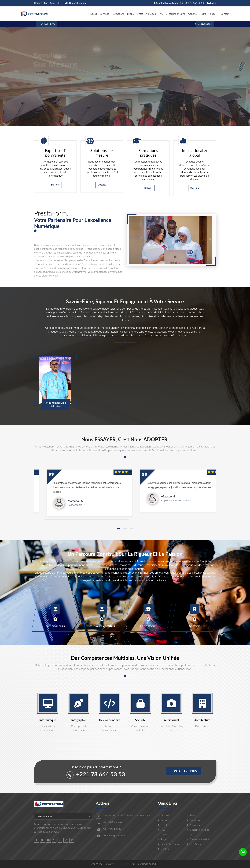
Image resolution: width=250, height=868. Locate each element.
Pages (213, 14)
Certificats (194, 844)
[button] (119, 528)
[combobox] (63, 816)
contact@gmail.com (166, 3)
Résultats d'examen (170, 844)
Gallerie (193, 14)
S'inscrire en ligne (176, 14)
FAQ (161, 14)
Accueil (93, 14)
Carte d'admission (198, 839)
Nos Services (50, 101)
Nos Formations (81, 101)
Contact (225, 14)
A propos (151, 14)
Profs (140, 14)
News (203, 14)
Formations (118, 14)
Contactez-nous (184, 771)
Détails (55, 185)
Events (131, 14)
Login (211, 3)
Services (105, 14)
